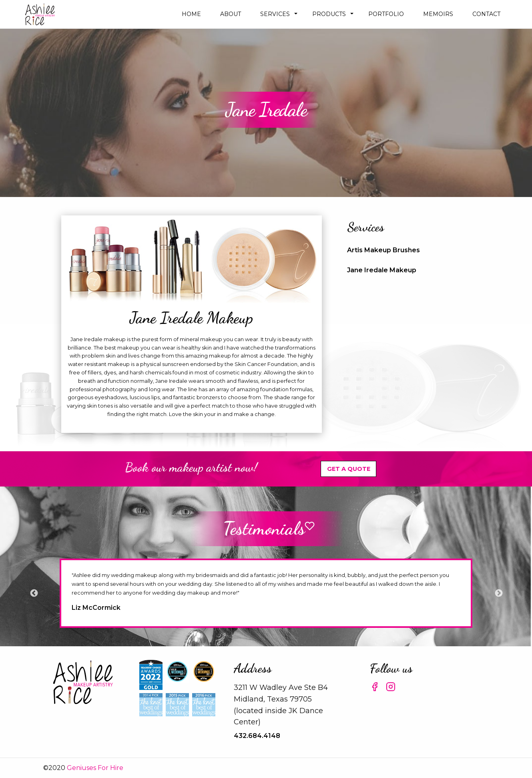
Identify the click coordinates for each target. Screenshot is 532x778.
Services (275, 14)
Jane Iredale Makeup (382, 270)
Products (329, 14)
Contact (486, 14)
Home (191, 14)
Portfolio (386, 14)
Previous (34, 593)
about (231, 14)
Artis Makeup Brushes (383, 250)
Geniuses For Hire (95, 768)
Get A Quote (349, 469)
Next (498, 593)
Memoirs (438, 14)
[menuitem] (191, 14)
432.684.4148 (257, 736)
